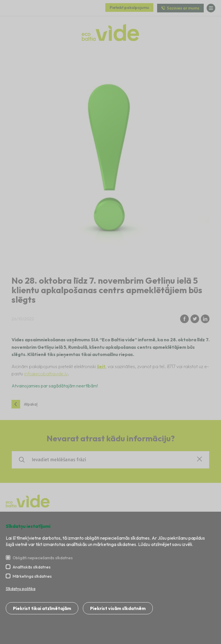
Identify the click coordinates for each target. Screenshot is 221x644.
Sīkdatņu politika (21, 589)
